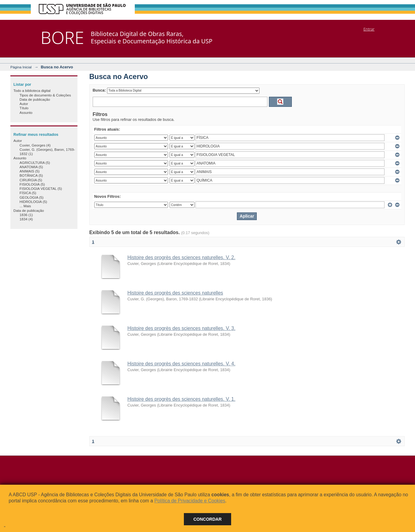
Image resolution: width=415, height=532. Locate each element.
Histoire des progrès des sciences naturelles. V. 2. (181, 257)
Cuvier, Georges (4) (35, 145)
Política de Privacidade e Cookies (190, 501)
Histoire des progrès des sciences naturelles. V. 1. (181, 399)
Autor (24, 104)
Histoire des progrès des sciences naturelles (175, 293)
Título (24, 108)
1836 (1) (26, 215)
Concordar (207, 519)
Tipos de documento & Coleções (45, 95)
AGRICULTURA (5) (35, 163)
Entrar (369, 29)
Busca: (99, 90)
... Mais (25, 206)
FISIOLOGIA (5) (32, 184)
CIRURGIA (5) (31, 180)
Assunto (26, 112)
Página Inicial (21, 67)
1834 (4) (26, 219)
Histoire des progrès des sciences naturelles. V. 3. (181, 328)
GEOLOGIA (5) (32, 197)
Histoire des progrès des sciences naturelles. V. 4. (181, 364)
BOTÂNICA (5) (31, 175)
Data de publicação (35, 99)
